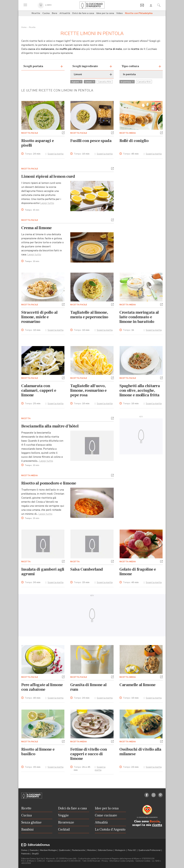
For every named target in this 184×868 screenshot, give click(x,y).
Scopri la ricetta (55, 154)
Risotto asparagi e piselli (38, 143)
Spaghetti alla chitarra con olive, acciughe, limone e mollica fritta (140, 390)
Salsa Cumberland (87, 569)
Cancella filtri (105, 82)
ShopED (35, 854)
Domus (25, 850)
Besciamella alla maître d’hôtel (50, 426)
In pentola (127, 82)
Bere (55, 13)
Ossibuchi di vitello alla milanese (140, 752)
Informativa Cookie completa (122, 861)
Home (24, 27)
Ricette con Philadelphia (139, 13)
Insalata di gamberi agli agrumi (43, 572)
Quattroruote (65, 850)
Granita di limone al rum (88, 687)
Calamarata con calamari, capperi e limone (39, 390)
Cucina (46, 13)
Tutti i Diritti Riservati (91, 861)
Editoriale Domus (106, 850)
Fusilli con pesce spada (91, 141)
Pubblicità (26, 854)
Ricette (36, 13)
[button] (63, 132)
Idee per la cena (105, 13)
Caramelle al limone (137, 685)
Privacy (105, 861)
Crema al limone (37, 228)
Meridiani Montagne (49, 850)
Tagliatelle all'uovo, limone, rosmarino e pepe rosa (88, 390)
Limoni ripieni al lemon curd (48, 176)
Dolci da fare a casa (83, 13)
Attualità (65, 13)
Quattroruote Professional (150, 850)
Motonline (92, 850)
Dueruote (34, 850)
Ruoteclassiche (79, 850)
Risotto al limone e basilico (38, 752)
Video (120, 13)
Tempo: (33, 154)
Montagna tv (120, 850)
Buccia (155, 821)
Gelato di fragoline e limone (138, 572)
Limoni (90, 82)
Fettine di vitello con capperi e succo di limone (89, 754)
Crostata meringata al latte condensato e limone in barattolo (139, 317)
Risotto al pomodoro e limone (49, 483)
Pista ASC (132, 850)
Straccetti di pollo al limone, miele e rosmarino (39, 317)
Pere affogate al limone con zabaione (42, 687)
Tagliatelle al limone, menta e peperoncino (89, 315)
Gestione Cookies (143, 861)
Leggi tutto (47, 203)
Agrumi (76, 82)
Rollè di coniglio (134, 141)
